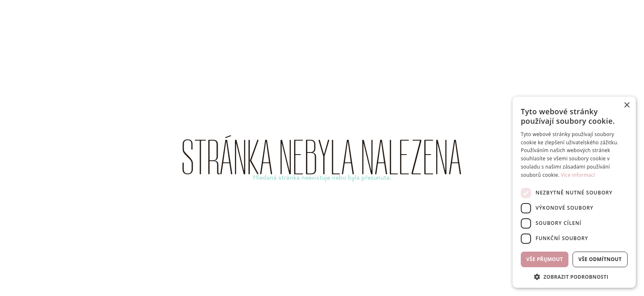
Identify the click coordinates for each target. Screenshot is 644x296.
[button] (574, 276)
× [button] (627, 105)
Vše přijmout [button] (544, 259)
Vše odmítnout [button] (600, 259)
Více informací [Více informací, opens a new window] (578, 175)
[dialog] (574, 192)
